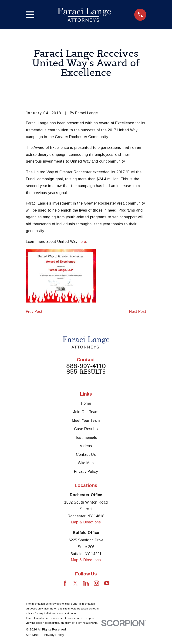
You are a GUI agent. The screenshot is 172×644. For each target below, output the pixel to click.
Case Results (86, 429)
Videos (86, 446)
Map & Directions (86, 522)
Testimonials (86, 437)
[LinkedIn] (86, 583)
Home (86, 403)
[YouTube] (107, 583)
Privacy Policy (86, 471)
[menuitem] (32, 635)
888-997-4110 (86, 366)
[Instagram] (96, 583)
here (82, 241)
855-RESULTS (86, 372)
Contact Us (86, 454)
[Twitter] (76, 583)
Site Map (86, 463)
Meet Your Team (86, 420)
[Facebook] (65, 583)
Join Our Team (86, 412)
